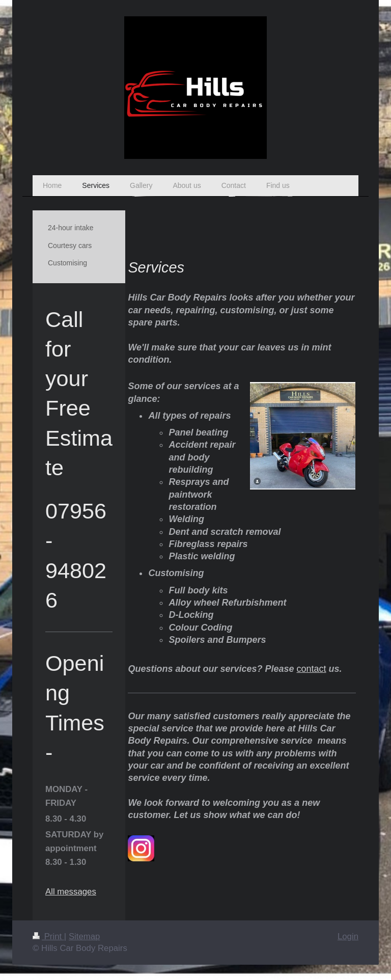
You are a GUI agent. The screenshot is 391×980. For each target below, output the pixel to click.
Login (348, 936)
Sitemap (85, 936)
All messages (71, 892)
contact (312, 669)
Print (48, 936)
